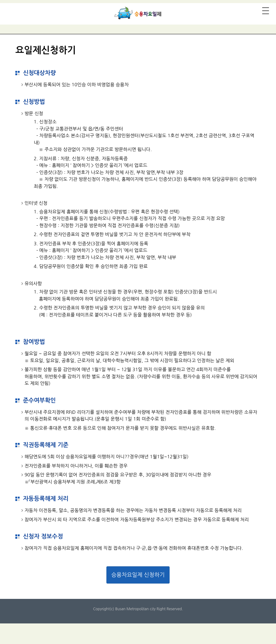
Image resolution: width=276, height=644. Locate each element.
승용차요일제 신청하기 (138, 575)
